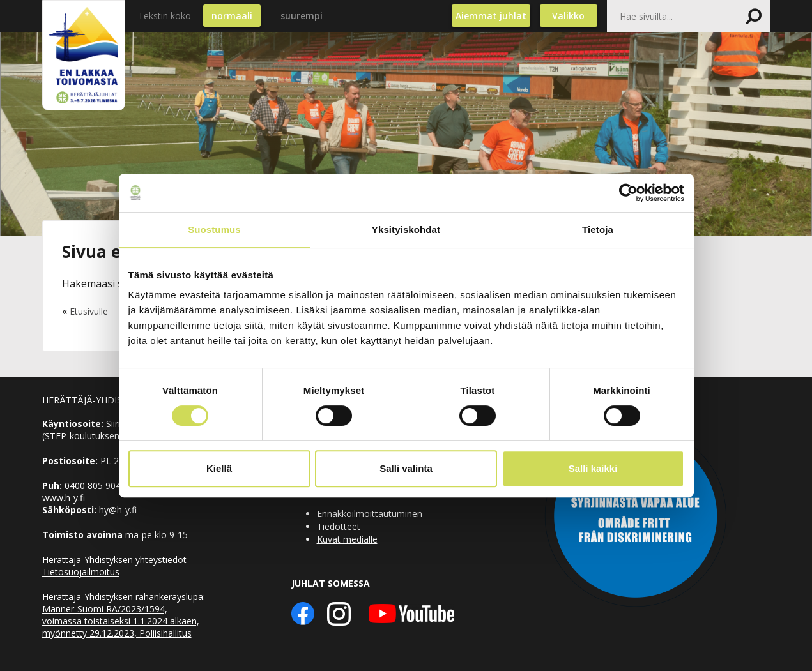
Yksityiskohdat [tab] (406, 230)
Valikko (568, 16)
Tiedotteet (339, 526)
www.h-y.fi (64, 498)
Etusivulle (89, 311)
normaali (232, 16)
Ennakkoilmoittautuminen (370, 514)
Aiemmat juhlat (491, 16)
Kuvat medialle (347, 539)
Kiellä (219, 468)
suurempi (302, 16)
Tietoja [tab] (598, 230)
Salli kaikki (593, 468)
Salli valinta (406, 468)
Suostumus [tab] (214, 230)
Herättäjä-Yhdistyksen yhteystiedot (114, 560)
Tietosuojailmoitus (81, 572)
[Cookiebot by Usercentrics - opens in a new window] (628, 193)
